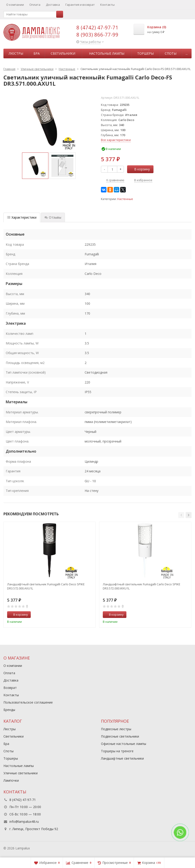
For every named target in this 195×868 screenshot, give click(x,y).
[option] (35, 166)
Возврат (10, 688)
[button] (181, 515)
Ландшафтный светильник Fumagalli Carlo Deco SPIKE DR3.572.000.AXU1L (46, 586)
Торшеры (145, 53)
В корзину (139, 169)
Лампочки (11, 780)
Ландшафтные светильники (122, 758)
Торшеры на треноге (117, 751)
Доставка (53, 5)
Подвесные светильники (120, 736)
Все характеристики (116, 140)
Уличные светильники (21, 773)
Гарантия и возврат (80, 5)
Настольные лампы (107, 53)
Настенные (125, 199)
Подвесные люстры (116, 729)
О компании (15, 5)
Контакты (107, 5)
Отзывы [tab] (53, 217)
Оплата (35, 5)
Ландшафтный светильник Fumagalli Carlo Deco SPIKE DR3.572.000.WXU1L (142, 586)
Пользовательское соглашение (28, 702)
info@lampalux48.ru (24, 821)
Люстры (16, 53)
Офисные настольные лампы (124, 744)
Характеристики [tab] (22, 217)
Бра (37, 53)
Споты (171, 53)
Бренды (9, 710)
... (187, 53)
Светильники (63, 53)
